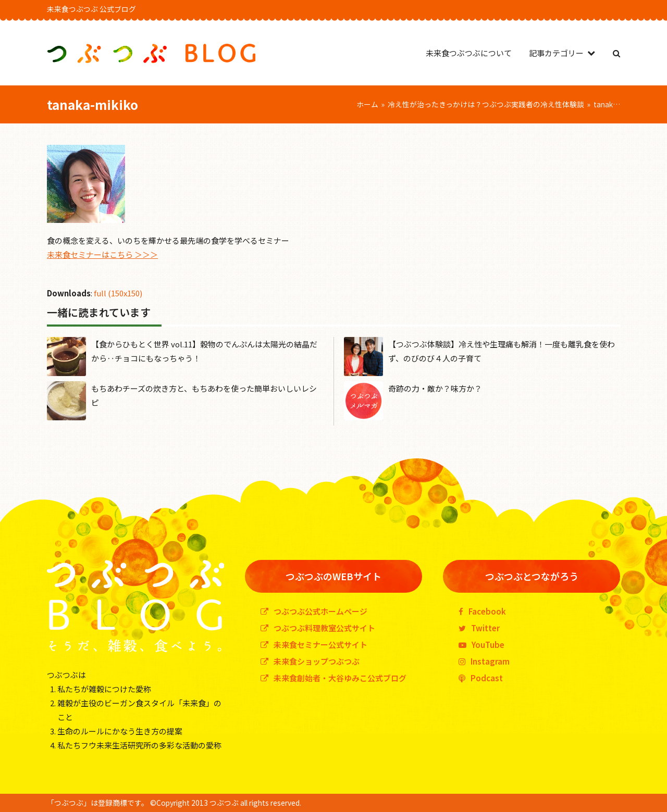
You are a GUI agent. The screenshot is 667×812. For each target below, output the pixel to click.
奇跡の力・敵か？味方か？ (435, 388)
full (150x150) (118, 293)
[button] (616, 53)
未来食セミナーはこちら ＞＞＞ (102, 254)
